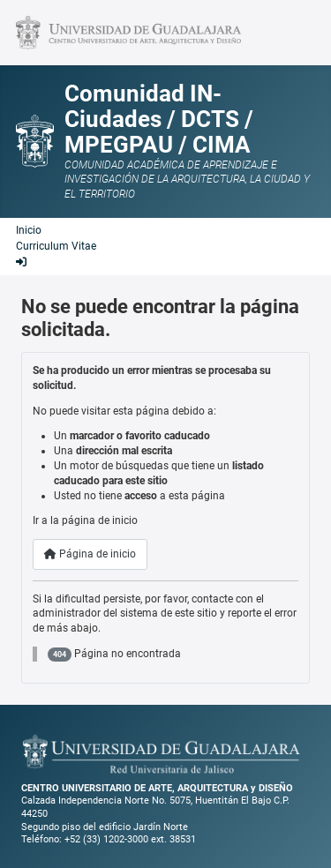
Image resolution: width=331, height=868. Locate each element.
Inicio (29, 230)
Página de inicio (90, 554)
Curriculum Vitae (56, 246)
